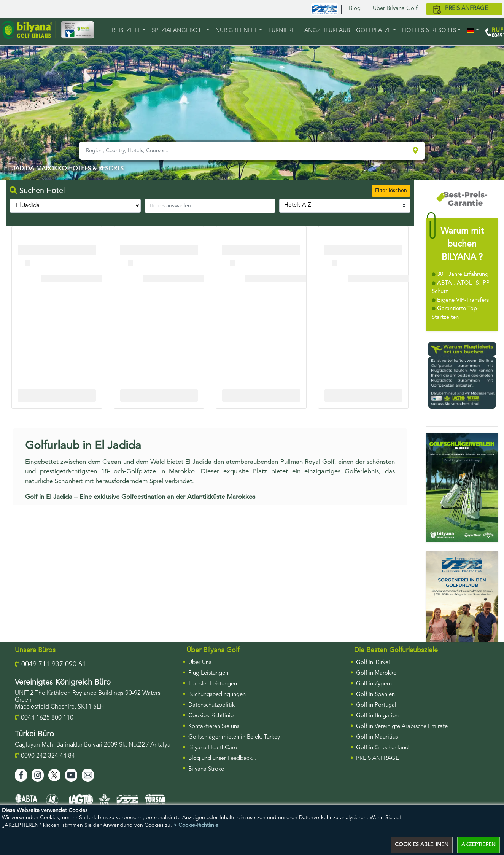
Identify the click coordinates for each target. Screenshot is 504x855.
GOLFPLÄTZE (374, 31)
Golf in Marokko (376, 673)
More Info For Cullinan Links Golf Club (59, 395)
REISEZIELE (126, 31)
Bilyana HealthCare (213, 748)
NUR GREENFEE (237, 31)
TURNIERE (282, 31)
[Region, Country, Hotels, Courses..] (245, 151)
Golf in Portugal (376, 705)
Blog (355, 9)
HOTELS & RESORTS (429, 31)
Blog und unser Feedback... (222, 759)
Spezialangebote (178, 31)
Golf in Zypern (374, 684)
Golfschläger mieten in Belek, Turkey (234, 737)
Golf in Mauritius (377, 737)
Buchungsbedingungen (217, 695)
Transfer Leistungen (213, 684)
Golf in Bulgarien (377, 716)
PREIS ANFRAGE (378, 759)
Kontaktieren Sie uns (214, 727)
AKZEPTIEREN (479, 845)
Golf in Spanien (375, 695)
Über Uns (200, 663)
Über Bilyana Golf (395, 9)
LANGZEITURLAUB (326, 31)
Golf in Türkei (373, 663)
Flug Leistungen (208, 673)
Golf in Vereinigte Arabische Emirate (402, 727)
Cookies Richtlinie (211, 716)
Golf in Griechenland (382, 748)
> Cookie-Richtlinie (196, 825)
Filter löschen (391, 191)
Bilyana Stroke (206, 769)
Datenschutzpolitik (211, 705)
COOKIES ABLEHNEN (422, 845)
